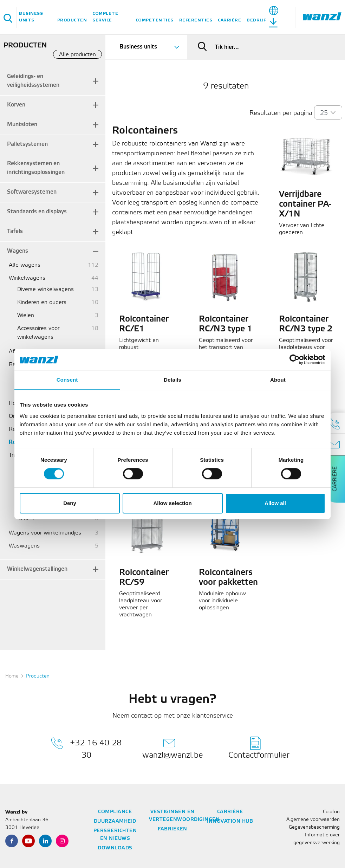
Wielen (26, 315)
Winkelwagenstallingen (37, 569)
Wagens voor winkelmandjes (45, 533)
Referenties (196, 20)
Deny (70, 503)
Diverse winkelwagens (45, 289)
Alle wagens (25, 265)
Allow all (275, 503)
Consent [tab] (67, 380)
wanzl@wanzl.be (173, 748)
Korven (16, 105)
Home (12, 676)
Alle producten (77, 55)
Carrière (229, 20)
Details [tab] (172, 380)
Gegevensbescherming (314, 827)
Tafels (15, 231)
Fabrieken (172, 829)
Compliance (115, 812)
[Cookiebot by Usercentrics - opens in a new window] (295, 359)
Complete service (105, 17)
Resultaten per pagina (281, 113)
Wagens (18, 251)
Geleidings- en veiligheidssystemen (33, 81)
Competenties (155, 20)
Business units (31, 17)
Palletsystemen (27, 144)
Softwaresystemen (32, 192)
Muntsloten (22, 125)
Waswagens (24, 546)
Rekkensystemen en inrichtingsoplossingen (36, 168)
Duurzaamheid (115, 821)
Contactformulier (259, 748)
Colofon (331, 812)
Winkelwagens (27, 278)
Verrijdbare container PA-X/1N (305, 205)
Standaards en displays (37, 212)
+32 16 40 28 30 (86, 748)
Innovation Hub (230, 821)
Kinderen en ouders (42, 302)
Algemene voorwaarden (313, 820)
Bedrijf (256, 20)
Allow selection (172, 503)
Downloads (115, 848)
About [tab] (278, 380)
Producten (72, 20)
